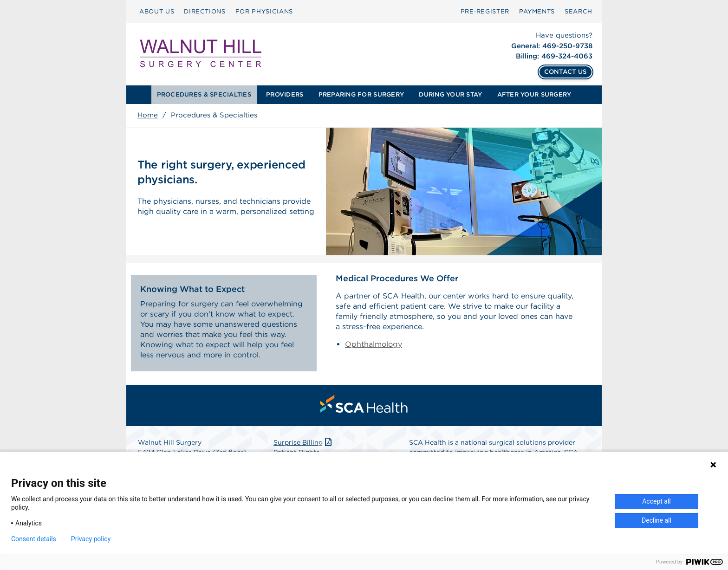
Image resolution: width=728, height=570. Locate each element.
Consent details (34, 539)
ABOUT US (157, 11)
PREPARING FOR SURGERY (361, 94)
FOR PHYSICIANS (264, 11)
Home (148, 115)
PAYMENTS (537, 11)
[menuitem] (157, 12)
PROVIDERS (285, 94)
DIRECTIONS (205, 11)
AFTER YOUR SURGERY (534, 94)
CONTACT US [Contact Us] (565, 71)
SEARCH (578, 11)
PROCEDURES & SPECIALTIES (204, 94)
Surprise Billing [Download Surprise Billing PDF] (303, 442)
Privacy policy (91, 539)
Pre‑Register (485, 11)
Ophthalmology (374, 344)
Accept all (656, 501)
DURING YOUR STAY (450, 94)
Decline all (656, 520)
